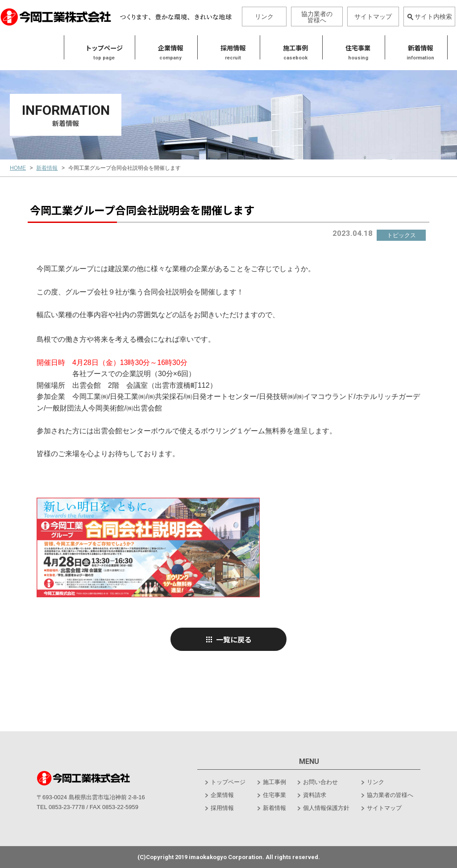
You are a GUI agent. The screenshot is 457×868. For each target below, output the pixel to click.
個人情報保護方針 (326, 808)
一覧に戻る (229, 639)
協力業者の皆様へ (317, 17)
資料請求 (315, 795)
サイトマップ (373, 17)
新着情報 (352, 48)
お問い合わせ (320, 782)
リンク (264, 17)
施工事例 (227, 48)
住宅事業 (290, 48)
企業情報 (222, 795)
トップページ (36, 48)
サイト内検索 (430, 17)
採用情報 (165, 48)
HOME (18, 168)
